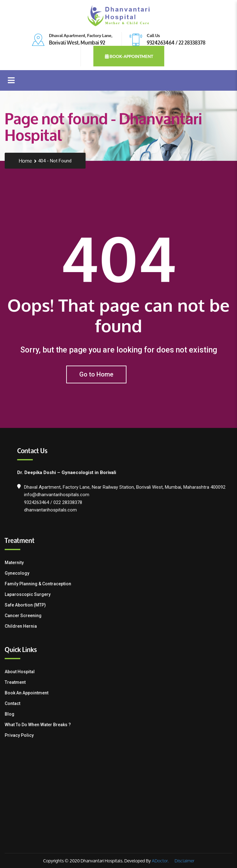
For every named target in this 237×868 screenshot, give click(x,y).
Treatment (15, 682)
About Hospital (20, 672)
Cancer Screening (23, 616)
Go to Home (96, 374)
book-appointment (129, 56)
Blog (10, 714)
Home (25, 161)
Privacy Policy (19, 735)
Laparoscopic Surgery (28, 594)
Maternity (14, 563)
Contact (12, 703)
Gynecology (17, 573)
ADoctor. (160, 861)
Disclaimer (184, 861)
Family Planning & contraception (38, 584)
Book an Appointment (27, 693)
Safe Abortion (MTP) (25, 605)
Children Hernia (21, 626)
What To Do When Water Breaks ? (38, 725)
